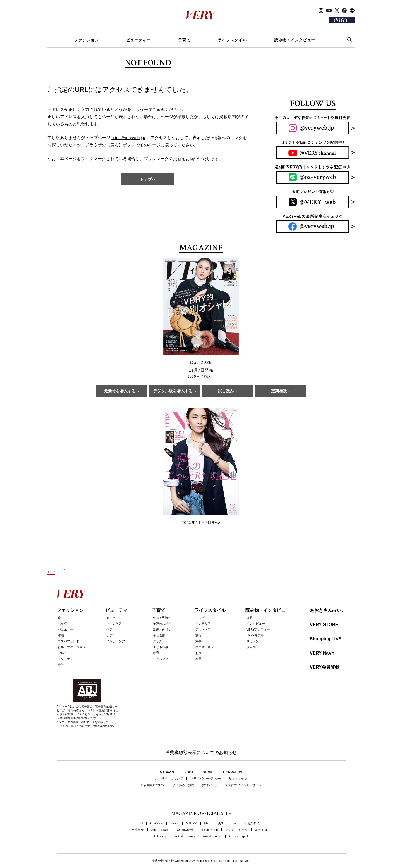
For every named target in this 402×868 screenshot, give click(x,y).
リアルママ (161, 659)
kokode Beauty (185, 836)
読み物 (251, 647)
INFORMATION (231, 772)
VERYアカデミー (258, 629)
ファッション (86, 40)
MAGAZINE (168, 772)
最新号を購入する (120, 391)
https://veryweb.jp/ (128, 138)
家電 (198, 659)
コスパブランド (69, 641)
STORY (192, 823)
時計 (61, 665)
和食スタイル (253, 823)
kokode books (212, 836)
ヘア (109, 629)
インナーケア (116, 641)
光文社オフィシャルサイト (243, 785)
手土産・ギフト (206, 647)
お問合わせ (210, 785)
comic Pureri (209, 830)
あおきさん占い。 (328, 610)
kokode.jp (161, 836)
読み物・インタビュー (295, 40)
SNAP (62, 653)
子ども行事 (161, 647)
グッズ (158, 641)
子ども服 (159, 635)
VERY (174, 823)
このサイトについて (169, 779)
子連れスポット (164, 624)
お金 (198, 653)
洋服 (61, 635)
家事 (198, 641)
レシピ (200, 618)
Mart (207, 823)
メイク (111, 618)
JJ (141, 823)
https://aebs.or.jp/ (104, 726)
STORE (208, 772)
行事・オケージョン (72, 647)
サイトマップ (238, 779)
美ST (222, 823)
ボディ (111, 635)
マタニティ (65, 659)
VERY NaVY (322, 653)
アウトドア (203, 629)
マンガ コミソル (236, 830)
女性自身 (138, 830)
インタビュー (256, 624)
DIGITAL (189, 772)
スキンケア (114, 624)
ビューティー (138, 40)
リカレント (254, 641)
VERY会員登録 (325, 667)
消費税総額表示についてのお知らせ (201, 752)
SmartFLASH (160, 830)
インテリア (203, 624)
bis (234, 823)
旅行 (198, 635)
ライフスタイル (232, 40)
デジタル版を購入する (173, 391)
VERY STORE (324, 625)
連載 (250, 618)
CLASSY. (156, 823)
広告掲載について (153, 785)
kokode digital (239, 836)
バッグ (62, 624)
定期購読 (279, 391)
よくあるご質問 (184, 785)
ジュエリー (65, 629)
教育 (156, 653)
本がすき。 (263, 830)
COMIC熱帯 (185, 830)
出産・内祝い (162, 629)
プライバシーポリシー (206, 779)
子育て (184, 40)
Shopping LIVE (326, 639)
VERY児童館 (162, 618)
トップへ (148, 179)
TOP (51, 572)
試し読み (226, 391)
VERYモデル (255, 635)
